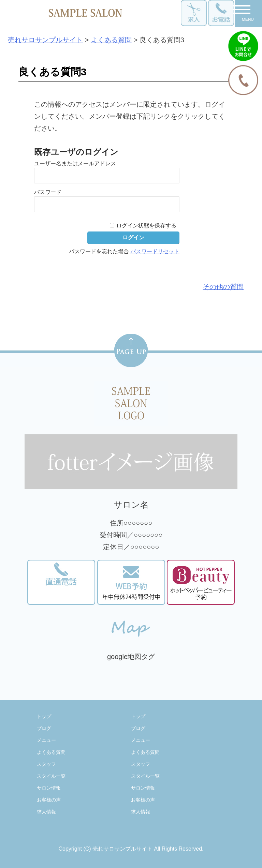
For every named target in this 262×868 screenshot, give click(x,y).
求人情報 (46, 812)
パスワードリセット (155, 251)
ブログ (44, 728)
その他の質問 (223, 287)
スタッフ (46, 764)
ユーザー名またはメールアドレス (75, 163)
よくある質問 (51, 752)
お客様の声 (49, 800)
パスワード (48, 192)
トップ (44, 716)
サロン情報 (49, 788)
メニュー (46, 740)
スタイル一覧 (51, 776)
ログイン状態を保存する (146, 226)
